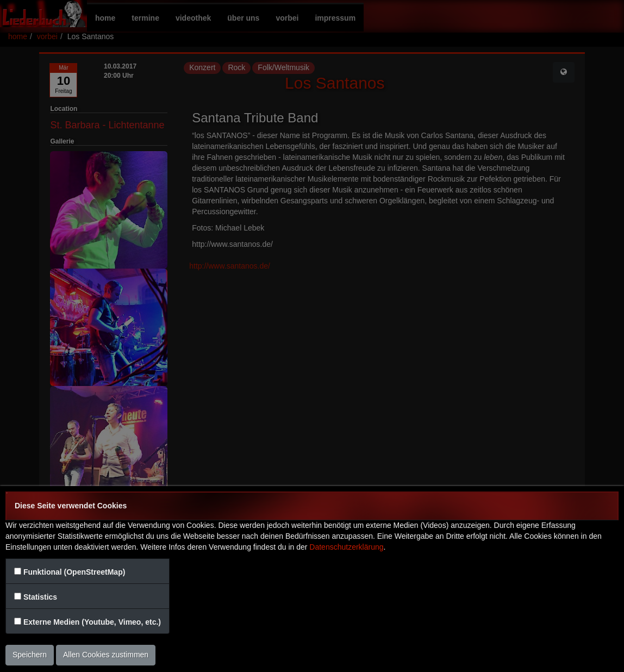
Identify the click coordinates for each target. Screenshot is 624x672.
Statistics (40, 597)
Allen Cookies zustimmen (106, 655)
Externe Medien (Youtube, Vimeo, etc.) (92, 622)
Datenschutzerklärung (346, 547)
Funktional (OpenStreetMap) (74, 572)
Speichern (30, 655)
